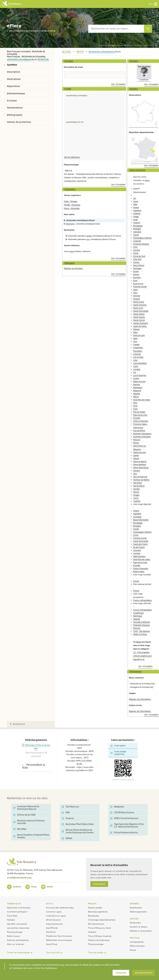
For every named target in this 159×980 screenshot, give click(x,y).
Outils (50, 904)
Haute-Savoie (139, 317)
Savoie (136, 458)
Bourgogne (138, 226)
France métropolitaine (142, 600)
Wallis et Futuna (140, 634)
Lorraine (137, 369)
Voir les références (72, 157)
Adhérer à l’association (141, 931)
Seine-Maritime (140, 465)
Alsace (136, 207)
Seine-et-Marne (140, 462)
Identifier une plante (17, 924)
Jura (135, 341)
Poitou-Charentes (141, 421)
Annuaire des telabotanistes (60, 907)
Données (134, 904)
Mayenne (137, 391)
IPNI (66, 813)
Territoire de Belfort (141, 480)
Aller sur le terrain (16, 944)
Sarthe (136, 455)
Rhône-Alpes (139, 572)
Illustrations (14, 79)
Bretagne (137, 229)
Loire (135, 360)
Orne (135, 406)
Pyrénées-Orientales (142, 437)
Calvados (137, 232)
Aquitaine (137, 210)
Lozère (136, 378)
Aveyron (137, 223)
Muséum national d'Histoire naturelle (29, 822)
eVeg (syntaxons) (54, 924)
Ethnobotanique (16, 93)
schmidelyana (24, 60)
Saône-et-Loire (139, 452)
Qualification (136, 907)
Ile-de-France (139, 547)
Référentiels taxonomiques (59, 940)
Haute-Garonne (140, 305)
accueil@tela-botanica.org (19, 878)
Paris (135, 409)
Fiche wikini (118, 746)
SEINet (67, 838)
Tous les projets (96, 952)
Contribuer (144, 80)
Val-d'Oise (137, 483)
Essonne (137, 277)
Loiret (136, 366)
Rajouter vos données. (73, 268)
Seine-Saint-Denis (141, 468)
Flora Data (12, 916)
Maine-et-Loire (139, 381)
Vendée (136, 489)
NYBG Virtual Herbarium (124, 818)
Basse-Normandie (141, 520)
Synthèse (12, 65)
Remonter (17, 724)
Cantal (136, 235)
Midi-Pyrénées (139, 556)
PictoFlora (51, 932)
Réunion (137, 440)
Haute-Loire (138, 308)
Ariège (136, 217)
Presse (133, 950)
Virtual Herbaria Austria (124, 833)
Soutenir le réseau (139, 927)
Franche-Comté (140, 287)
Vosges (136, 495)
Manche (137, 385)
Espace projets (95, 907)
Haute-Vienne (139, 320)
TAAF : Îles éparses (142, 631)
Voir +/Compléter (118, 84)
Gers (135, 293)
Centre (136, 529)
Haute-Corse (139, 302)
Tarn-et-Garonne (140, 477)
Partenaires (135, 923)
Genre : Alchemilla (72, 208)
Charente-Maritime (141, 244)
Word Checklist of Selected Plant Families (31, 836)
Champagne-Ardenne (142, 238)
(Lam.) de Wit (114, 45)
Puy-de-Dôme (139, 431)
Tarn (135, 474)
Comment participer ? (17, 912)
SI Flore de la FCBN (24, 815)
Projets (92, 904)
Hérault (136, 329)
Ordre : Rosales (71, 201)
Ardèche (137, 214)
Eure (135, 281)
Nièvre (136, 397)
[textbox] (116, 29)
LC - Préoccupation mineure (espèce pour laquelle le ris (142, 656)
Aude (135, 220)
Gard (135, 290)
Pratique (135, 938)
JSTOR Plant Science (122, 813)
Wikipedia (117, 807)
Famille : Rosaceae (72, 205)
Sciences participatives (18, 940)
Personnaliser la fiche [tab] (34, 766)
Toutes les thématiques (18, 952)
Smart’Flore (52, 944)
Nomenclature (15, 108)
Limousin (137, 354)
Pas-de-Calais (139, 412)
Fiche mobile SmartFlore (118, 753)
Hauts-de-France (140, 544)
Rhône (136, 443)
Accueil (67, 52)
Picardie (137, 418)
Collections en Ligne (56, 916)
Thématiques (14, 904)
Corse (136, 253)
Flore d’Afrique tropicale (100, 936)
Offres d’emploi (137, 946)
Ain (135, 198)
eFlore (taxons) (53, 920)
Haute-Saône (139, 314)
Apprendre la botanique (19, 907)
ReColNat (20, 829)
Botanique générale (98, 912)
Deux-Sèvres (139, 265)
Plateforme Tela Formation (59, 936)
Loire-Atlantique (140, 363)
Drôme (136, 274)
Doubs (136, 271)
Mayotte (137, 394)
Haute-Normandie (141, 311)
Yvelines (137, 501)
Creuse (136, 262)
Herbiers (11, 920)
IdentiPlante (52, 928)
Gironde (137, 296)
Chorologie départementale (102, 920)
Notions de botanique (99, 940)
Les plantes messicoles (18, 928)
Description (13, 72)
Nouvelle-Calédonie (142, 622)
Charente (137, 241)
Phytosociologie (15, 932)
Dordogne (137, 268)
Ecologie (12, 101)
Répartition (13, 86)
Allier (135, 204)
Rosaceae (43, 60)
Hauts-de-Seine (140, 326)
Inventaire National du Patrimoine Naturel (26, 808)
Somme (136, 471)
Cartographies (137, 942)
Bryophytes (93, 916)
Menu (153, 4)
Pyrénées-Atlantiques (142, 434)
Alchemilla (12, 60)
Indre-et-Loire (139, 335)
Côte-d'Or (137, 259)
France (136, 581)
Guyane (137, 299)
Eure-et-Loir (138, 284)
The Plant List (70, 807)
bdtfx (80, 52)
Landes (136, 344)
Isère (135, 338)
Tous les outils (53, 952)
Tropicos (68, 818)
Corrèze (137, 250)
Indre (135, 332)
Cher (135, 247)
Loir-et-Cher (138, 357)
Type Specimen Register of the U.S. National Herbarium (127, 825)
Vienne (136, 492)
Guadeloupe (138, 613)
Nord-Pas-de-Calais (142, 400)
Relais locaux (13, 936)
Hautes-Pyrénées (141, 323)
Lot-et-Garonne (140, 375)
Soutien (134, 919)
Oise (135, 403)
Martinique (138, 388)
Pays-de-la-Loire (140, 415)
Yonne (136, 498)
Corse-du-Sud (139, 256)
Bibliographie (15, 115)
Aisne (136, 201)
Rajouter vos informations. (140, 699)
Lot (134, 372)
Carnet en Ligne (54, 912)
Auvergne (137, 517)
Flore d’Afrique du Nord (100, 928)
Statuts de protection (19, 122)
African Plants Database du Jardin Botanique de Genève (78, 831)
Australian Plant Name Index (78, 824)
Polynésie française (141, 625)
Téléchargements (138, 912)
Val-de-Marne (139, 486)
